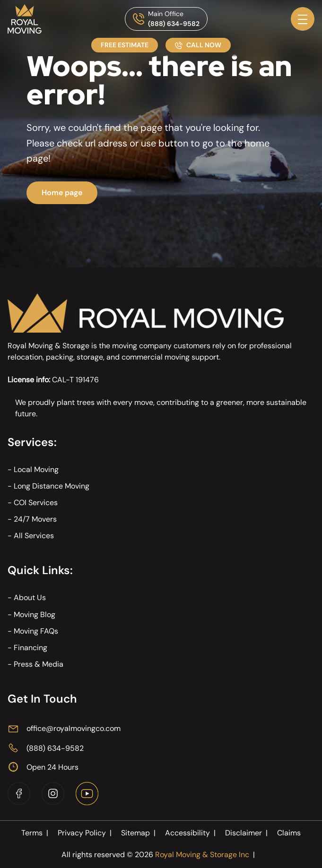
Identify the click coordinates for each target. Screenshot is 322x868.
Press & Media (39, 664)
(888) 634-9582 (174, 24)
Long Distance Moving (52, 486)
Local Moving (36, 469)
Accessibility (191, 833)
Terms (36, 833)
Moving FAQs (36, 631)
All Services (34, 536)
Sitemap (139, 833)
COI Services (36, 503)
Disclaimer (247, 833)
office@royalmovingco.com (74, 728)
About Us (30, 597)
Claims (289, 833)
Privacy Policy (86, 833)
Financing (30, 648)
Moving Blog (35, 614)
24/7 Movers (35, 519)
